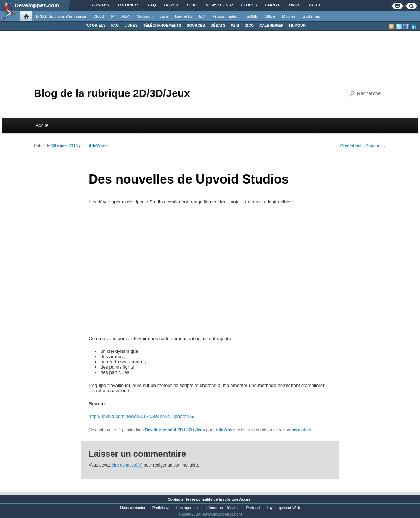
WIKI (235, 26)
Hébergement (187, 508)
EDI (202, 16)
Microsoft (145, 16)
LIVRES (131, 26)
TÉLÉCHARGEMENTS (162, 26)
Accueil (43, 125)
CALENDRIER (271, 26)
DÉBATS (218, 26)
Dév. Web (183, 16)
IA (113, 16)
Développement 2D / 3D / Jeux (175, 430)
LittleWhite (97, 146)
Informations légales (222, 508)
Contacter (176, 499)
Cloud (98, 16)
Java (164, 16)
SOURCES (196, 26)
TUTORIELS (95, 26)
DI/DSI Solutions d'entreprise (61, 16)
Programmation (226, 16)
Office (270, 16)
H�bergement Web (283, 508)
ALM (126, 16)
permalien (301, 430)
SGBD (252, 16)
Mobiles (289, 16)
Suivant (376, 146)
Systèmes (311, 16)
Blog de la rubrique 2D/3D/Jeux (112, 93)
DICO (249, 26)
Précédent (348, 146)
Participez (161, 508)
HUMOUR (297, 26)
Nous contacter (133, 508)
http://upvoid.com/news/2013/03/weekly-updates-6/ (142, 416)
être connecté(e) (127, 465)
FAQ (115, 26)
